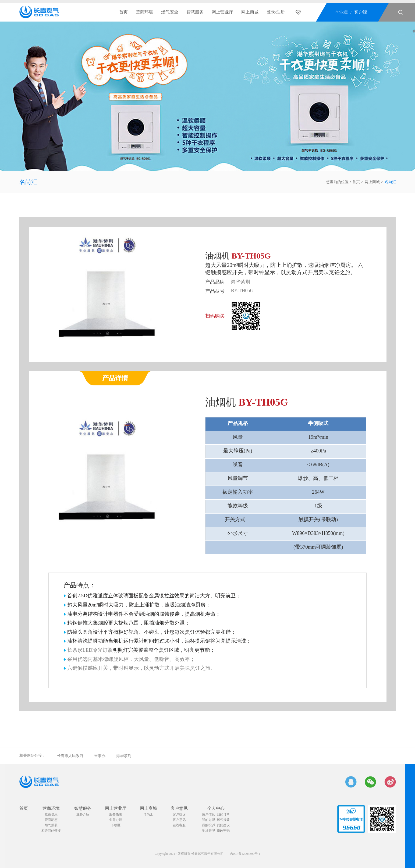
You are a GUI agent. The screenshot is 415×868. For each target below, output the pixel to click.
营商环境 (144, 12)
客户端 (361, 12)
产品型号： (217, 291)
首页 (123, 12)
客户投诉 (179, 814)
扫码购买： (217, 316)
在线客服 (179, 825)
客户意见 (179, 808)
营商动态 (51, 820)
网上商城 (250, 12)
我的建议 (223, 825)
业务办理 (116, 820)
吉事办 (100, 756)
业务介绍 (83, 814)
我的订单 (223, 814)
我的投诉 (208, 825)
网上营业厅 (222, 12)
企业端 (341, 12)
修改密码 (223, 831)
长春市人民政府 (70, 756)
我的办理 (208, 820)
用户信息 (208, 814)
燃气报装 (51, 825)
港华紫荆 (124, 756)
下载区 (116, 825)
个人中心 (216, 808)
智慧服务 (195, 12)
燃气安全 (170, 12)
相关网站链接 (51, 831)
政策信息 (51, 814)
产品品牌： (217, 282)
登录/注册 (276, 12)
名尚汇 (28, 182)
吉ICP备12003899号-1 (245, 854)
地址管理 (208, 831)
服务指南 (116, 814)
